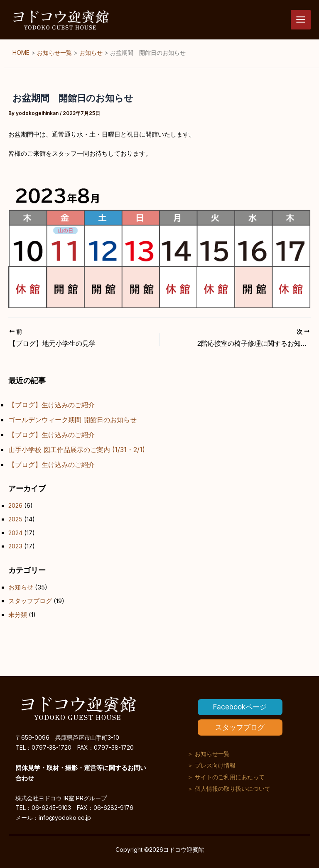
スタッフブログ (30, 601)
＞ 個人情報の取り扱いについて (229, 789)
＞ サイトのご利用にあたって (226, 777)
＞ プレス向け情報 (211, 765)
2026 (15, 506)
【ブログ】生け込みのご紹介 (52, 405)
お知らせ (21, 587)
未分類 (18, 615)
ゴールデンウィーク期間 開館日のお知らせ (72, 420)
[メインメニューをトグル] (301, 20)
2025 (15, 519)
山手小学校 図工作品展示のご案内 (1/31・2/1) (77, 450)
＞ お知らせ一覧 (209, 754)
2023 (15, 546)
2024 (15, 533)
